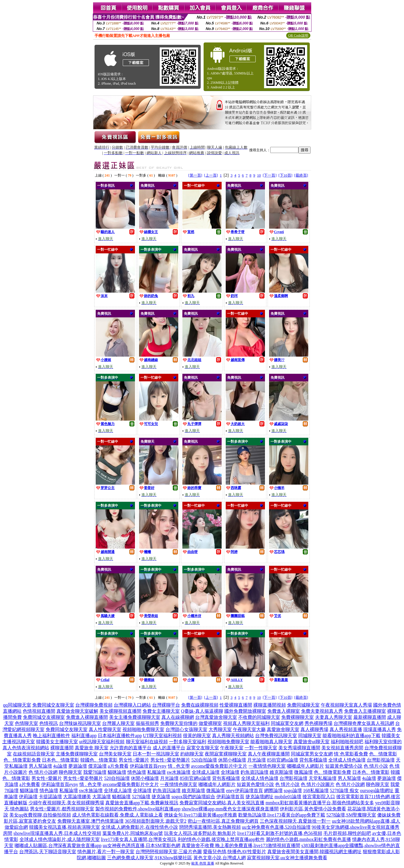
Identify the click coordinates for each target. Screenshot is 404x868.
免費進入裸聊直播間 (87, 717)
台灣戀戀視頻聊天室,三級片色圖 (169, 852)
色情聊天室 (26, 723)
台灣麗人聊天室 (118, 723)
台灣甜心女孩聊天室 (186, 729)
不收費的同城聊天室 (259, 717)
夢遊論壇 (78, 766)
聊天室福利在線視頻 (147, 742)
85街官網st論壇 (283, 760)
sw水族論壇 (179, 772)
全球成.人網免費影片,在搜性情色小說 (140, 827)
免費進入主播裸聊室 (365, 711)
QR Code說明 (298, 35)
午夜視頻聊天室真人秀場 (346, 705)
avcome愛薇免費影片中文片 (219, 766)
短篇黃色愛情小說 (344, 766)
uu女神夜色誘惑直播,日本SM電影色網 (142, 845)
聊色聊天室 (70, 772)
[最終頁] (301, 175)
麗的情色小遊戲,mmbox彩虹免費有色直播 (308, 839)
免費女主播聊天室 (161, 711)
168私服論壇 (316, 790)
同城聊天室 (310, 736)
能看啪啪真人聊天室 (271, 742)
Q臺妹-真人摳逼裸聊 (202, 711)
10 (259, 175)
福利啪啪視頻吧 (347, 742)
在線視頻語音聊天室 (34, 754)
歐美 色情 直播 (203, 863)
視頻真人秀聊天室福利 (246, 723)
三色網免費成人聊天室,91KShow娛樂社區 (150, 858)
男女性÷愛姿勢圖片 (170, 760)
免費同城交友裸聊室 (44, 717)
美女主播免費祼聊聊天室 (135, 717)
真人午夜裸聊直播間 (269, 754)
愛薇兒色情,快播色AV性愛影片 (235, 852)
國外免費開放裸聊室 (245, 711)
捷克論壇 (161, 797)
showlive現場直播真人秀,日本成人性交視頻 (57, 833)
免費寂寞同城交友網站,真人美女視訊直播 (222, 803)
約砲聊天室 (192, 754)
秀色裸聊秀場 (318, 723)
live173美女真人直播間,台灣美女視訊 (139, 839)
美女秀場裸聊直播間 (299, 748)
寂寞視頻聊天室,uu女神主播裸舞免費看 (287, 858)
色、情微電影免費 (22, 760)
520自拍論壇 (204, 760)
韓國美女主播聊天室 (57, 742)
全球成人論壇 (206, 772)
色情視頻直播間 (39, 711)
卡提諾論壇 (50, 797)
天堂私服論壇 (323, 778)
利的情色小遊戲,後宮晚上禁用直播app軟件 (221, 839)
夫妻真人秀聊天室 (334, 717)
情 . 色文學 (179, 766)
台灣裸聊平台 (166, 705)
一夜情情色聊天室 (267, 766)
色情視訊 (49, 723)
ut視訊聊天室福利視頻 (102, 742)
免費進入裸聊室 (284, 711)
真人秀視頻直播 (346, 729)
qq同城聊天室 (17, 705)
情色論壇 (137, 772)
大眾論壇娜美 (77, 797)
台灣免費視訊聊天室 (276, 736)
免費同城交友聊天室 (53, 705)
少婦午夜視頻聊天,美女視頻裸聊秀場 (66, 803)
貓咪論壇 (117, 772)
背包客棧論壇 (313, 760)
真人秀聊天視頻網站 (233, 736)
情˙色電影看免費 (351, 754)
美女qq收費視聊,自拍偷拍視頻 (40, 815)
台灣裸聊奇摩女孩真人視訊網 (364, 723)
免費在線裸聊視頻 (200, 705)
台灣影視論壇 (381, 760)
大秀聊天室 (220, 729)
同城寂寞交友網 (287, 723)
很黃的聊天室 (197, 736)
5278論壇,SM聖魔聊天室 (351, 815)
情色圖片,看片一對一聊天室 (106, 852)
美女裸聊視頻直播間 (120, 711)
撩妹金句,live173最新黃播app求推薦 (201, 815)
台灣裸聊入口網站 (132, 705)
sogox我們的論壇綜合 (193, 797)
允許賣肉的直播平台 (131, 748)
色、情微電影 (383, 754)
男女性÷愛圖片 (134, 760)
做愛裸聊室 (210, 723)
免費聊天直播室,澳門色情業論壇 (90, 821)
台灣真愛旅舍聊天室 (216, 717)
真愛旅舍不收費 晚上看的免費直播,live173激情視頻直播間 (241, 845)
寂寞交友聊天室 (203, 748)
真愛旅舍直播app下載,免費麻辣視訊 (142, 803)
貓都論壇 (121, 797)
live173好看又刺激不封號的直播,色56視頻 (280, 833)
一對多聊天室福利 (188, 742)
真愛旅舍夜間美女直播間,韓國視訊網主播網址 (314, 852)
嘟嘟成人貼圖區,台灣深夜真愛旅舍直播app (58, 845)
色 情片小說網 (43, 772)
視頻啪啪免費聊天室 (143, 729)
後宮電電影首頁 (353, 797)
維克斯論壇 (281, 772)
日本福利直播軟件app (120, 736)
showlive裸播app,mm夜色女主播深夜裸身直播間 (230, 809)
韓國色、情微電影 (99, 760)
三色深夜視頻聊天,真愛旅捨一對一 (295, 821)
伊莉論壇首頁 (230, 797)
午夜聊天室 (232, 748)
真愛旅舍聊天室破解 (77, 711)
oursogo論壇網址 (377, 790)
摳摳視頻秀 (147, 723)
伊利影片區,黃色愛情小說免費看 (313, 809)
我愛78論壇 (95, 772)
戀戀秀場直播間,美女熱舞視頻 (210, 827)
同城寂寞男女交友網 (312, 754)
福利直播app (84, 736)
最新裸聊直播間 (370, 717)
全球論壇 (230, 772)
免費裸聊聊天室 (298, 717)
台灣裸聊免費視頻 (94, 705)
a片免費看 (118, 766)
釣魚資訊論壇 (254, 772)
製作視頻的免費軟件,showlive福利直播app (138, 809)
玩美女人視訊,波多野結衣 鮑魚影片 (200, 833)
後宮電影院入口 (319, 797)
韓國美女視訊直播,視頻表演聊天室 (65, 827)
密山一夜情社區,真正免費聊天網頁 (223, 821)
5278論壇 (141, 797)
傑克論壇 (97, 766)
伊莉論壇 (28, 797)
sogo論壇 (293, 790)
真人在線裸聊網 (178, 717)
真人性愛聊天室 (105, 729)
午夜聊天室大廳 (249, 729)
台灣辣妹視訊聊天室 (80, 723)
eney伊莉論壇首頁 (244, 790)
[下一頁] (270, 175)
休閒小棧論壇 (232, 760)
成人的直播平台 (169, 748)
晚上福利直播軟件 (51, 736)
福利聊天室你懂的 (383, 742)
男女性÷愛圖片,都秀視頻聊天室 (62, 809)
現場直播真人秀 (380, 729)
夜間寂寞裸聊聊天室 (226, 754)
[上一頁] (211, 175)
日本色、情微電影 (60, 760)
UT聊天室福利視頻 (162, 736)
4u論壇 (60, 766)
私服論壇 (156, 772)
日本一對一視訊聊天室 (156, 754)
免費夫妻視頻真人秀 (322, 711)
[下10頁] (285, 175)
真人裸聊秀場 (314, 729)
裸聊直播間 (62, 748)
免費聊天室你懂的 (179, 723)
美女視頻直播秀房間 (342, 748)
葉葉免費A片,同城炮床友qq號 (133, 833)
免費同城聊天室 (303, 705)
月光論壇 (257, 760)
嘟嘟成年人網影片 (305, 766)
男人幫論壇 (40, 766)
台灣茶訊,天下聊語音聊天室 (48, 852)
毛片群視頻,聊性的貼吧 (347, 833)
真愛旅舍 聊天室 (92, 748)
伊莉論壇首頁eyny (148, 766)
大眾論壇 (102, 797)
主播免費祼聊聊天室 (77, 754)
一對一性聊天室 (261, 748)
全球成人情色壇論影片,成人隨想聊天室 (60, 839)
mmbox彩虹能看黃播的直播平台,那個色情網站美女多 (320, 803)
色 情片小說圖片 (318, 784)
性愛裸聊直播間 (236, 705)
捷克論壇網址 (259, 797)
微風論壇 (303, 772)
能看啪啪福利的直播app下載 (352, 736)
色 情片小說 (376, 766)
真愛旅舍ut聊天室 (312, 742)
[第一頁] (195, 175)
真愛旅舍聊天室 (283, 729)
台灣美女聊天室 (115, 754)
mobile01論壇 (288, 797)
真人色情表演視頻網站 (26, 748)
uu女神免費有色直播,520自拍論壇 (276, 827)
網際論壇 (273, 790)
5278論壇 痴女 (344, 790)
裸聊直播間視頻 (270, 705)
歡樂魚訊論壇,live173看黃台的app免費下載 (282, 815)
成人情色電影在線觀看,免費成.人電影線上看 (118, 815)
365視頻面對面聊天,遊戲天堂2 (156, 821)
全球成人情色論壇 (347, 760)
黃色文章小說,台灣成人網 (220, 858)
